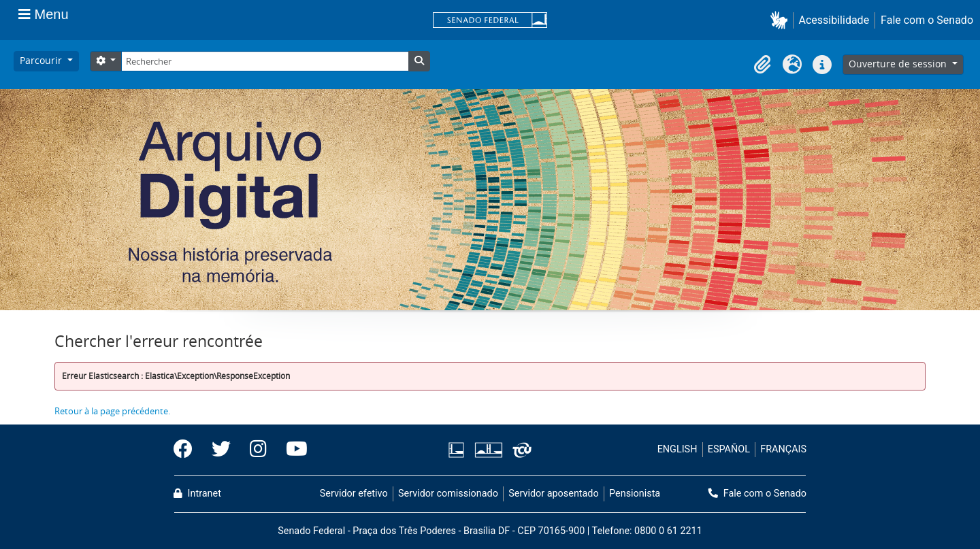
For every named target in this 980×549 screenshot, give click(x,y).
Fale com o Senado (927, 20)
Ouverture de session (899, 64)
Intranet (197, 494)
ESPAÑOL (729, 449)
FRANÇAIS (783, 449)
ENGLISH (677, 449)
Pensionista (635, 494)
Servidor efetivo (354, 494)
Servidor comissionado (448, 494)
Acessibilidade (834, 20)
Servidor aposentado (553, 494)
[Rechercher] (265, 61)
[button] (782, 20)
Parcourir (42, 60)
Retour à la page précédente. (112, 411)
